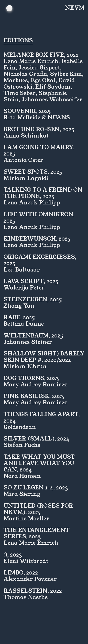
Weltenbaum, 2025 (33, 336)
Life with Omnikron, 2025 (39, 218)
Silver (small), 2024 (36, 439)
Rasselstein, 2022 (33, 591)
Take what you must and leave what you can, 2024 (39, 463)
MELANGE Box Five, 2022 (41, 55)
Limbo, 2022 (21, 573)
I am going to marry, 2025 (39, 150)
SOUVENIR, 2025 (27, 111)
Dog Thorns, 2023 (31, 378)
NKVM (75, 8)
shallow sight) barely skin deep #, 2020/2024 (44, 357)
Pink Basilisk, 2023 (34, 396)
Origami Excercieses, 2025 (40, 260)
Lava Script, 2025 (31, 281)
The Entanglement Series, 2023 (36, 533)
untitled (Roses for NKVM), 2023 (38, 509)
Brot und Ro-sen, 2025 (39, 129)
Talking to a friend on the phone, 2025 (43, 193)
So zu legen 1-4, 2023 (36, 488)
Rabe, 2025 (19, 317)
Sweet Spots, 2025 (33, 172)
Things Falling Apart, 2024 (42, 417)
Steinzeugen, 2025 (33, 299)
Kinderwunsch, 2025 (37, 239)
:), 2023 (13, 555)
